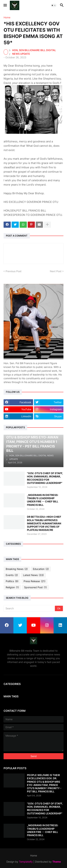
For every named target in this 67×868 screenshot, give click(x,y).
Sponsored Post (35, 587)
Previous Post (13, 271)
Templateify (26, 862)
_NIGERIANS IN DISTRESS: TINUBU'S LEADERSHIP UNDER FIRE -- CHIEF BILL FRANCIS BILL (43, 500)
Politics (12, 581)
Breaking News (17, 569)
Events (12, 575)
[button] (5, 5)
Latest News (33, 575)
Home (7, 17)
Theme (57, 862)
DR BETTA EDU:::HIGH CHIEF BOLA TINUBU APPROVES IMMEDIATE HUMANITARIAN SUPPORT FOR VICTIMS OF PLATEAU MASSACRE (44, 523)
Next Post (56, 271)
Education (41, 569)
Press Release (34, 581)
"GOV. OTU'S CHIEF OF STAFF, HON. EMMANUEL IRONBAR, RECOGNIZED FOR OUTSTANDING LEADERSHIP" (45, 478)
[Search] (29, 608)
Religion (12, 587)
